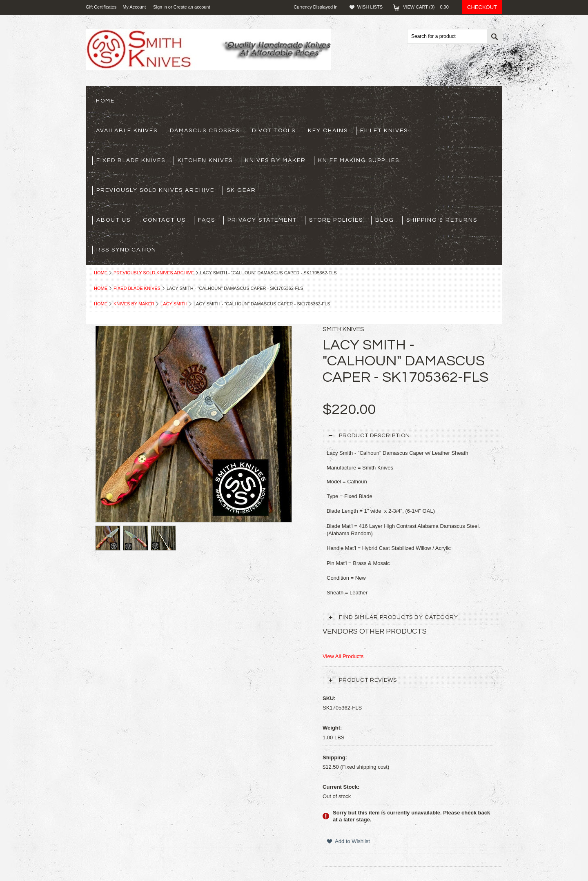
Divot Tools (274, 131)
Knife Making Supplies (359, 160)
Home (101, 273)
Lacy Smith (174, 304)
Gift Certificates (101, 7)
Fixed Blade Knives (131, 160)
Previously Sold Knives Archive (155, 190)
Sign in (160, 7)
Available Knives (127, 131)
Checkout (482, 7)
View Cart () (428, 7)
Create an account (192, 7)
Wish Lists (370, 7)
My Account (134, 7)
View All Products (343, 656)
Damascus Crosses (205, 131)
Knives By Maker (275, 160)
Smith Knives (343, 329)
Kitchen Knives (205, 160)
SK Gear (241, 190)
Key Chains (328, 131)
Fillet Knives (384, 131)
